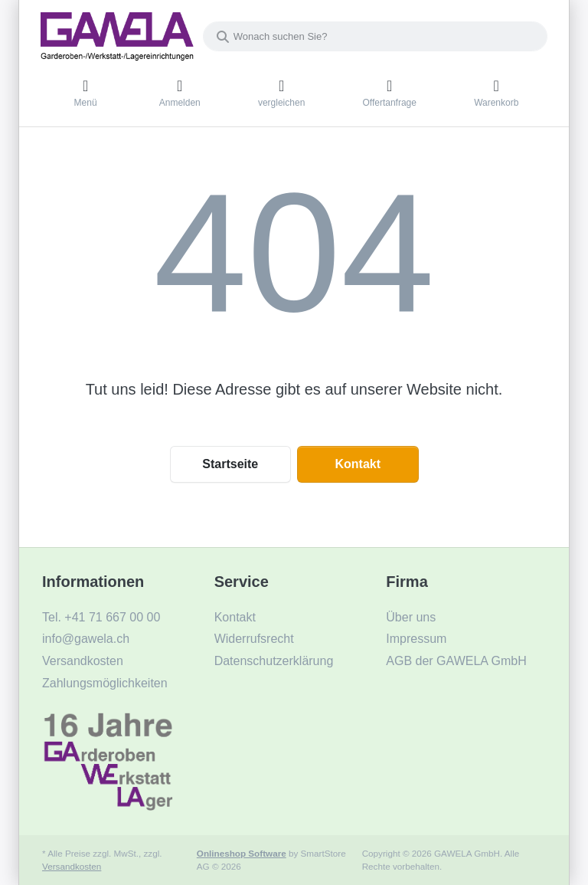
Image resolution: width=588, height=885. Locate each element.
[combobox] (375, 36)
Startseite (230, 464)
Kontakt (358, 464)
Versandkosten (72, 866)
